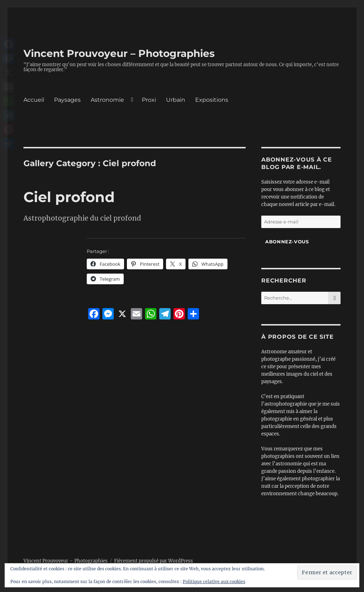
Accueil (34, 100)
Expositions (212, 100)
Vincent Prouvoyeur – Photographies (119, 53)
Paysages (67, 100)
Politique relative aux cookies (214, 582)
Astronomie (107, 100)
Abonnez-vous (287, 242)
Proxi (149, 100)
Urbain (176, 100)
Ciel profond (69, 197)
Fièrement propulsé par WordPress (154, 561)
